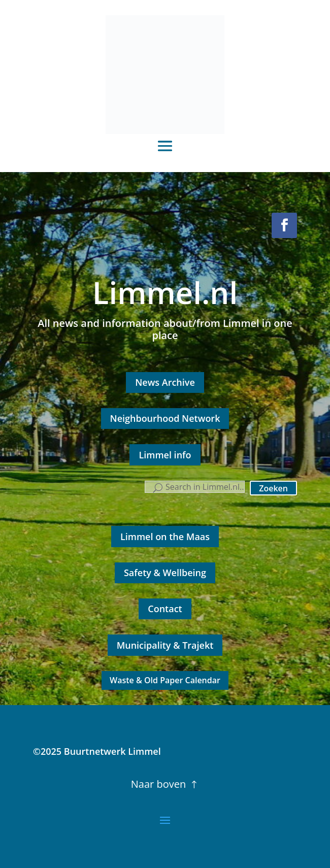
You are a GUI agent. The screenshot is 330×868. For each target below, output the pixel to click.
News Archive (165, 382)
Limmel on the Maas (165, 537)
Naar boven (158, 784)
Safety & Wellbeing (165, 573)
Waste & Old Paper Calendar (165, 680)
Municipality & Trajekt (165, 645)
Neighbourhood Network (165, 418)
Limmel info (165, 455)
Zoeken (273, 488)
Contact (165, 609)
